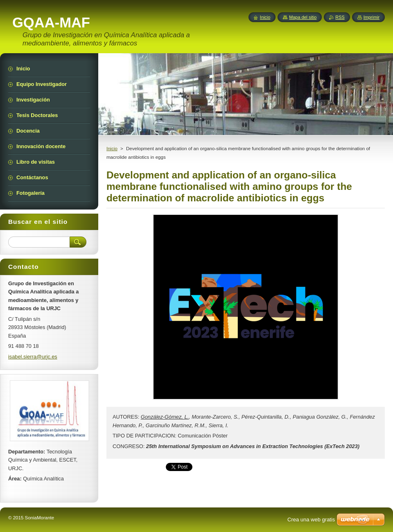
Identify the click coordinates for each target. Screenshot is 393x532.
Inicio (112, 149)
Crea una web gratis (311, 520)
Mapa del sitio (303, 17)
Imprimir (372, 17)
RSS (340, 17)
